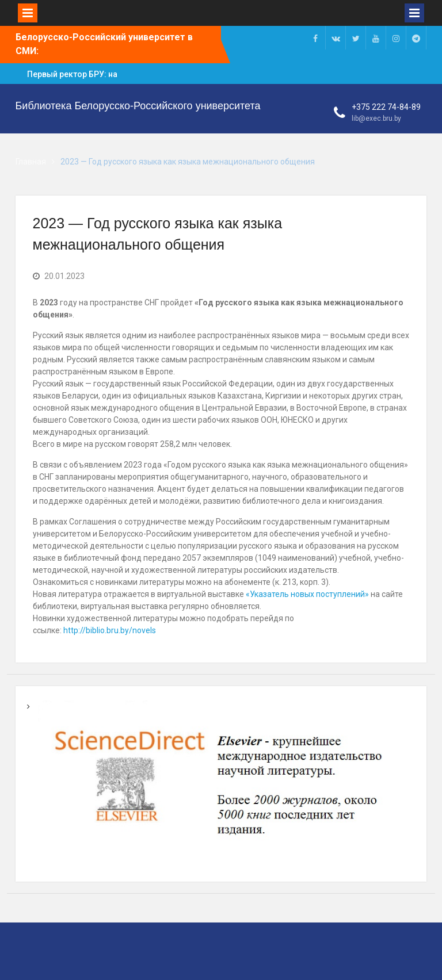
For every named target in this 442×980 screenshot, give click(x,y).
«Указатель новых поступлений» (307, 594)
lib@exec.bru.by (376, 118)
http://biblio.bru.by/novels (110, 630)
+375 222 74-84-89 (386, 107)
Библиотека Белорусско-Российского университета (138, 106)
